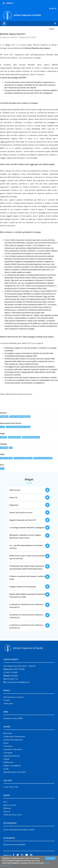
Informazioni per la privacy (14, 697)
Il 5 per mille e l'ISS (11, 787)
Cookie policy (8, 703)
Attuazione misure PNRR (13, 718)
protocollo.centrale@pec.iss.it (19, 682)
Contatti (7, 700)
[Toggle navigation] (4, 24)
